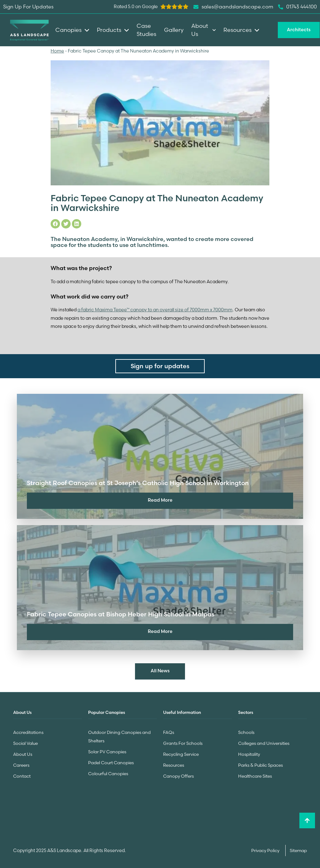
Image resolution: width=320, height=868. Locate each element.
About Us (23, 753)
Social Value (25, 742)
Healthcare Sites (255, 774)
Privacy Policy (266, 848)
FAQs (169, 732)
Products (113, 30)
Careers (21, 764)
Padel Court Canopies (111, 761)
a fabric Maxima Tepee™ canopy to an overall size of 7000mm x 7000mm (155, 309)
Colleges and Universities (264, 742)
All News (160, 671)
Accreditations (28, 732)
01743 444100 (297, 7)
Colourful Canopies (108, 772)
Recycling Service (181, 753)
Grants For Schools (183, 742)
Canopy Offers (178, 774)
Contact (22, 774)
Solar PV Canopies (107, 750)
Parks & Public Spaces (260, 764)
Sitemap (298, 848)
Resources (174, 764)
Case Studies (146, 30)
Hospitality (249, 753)
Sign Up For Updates (28, 7)
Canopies (72, 30)
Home (57, 51)
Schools (246, 732)
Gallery (174, 30)
